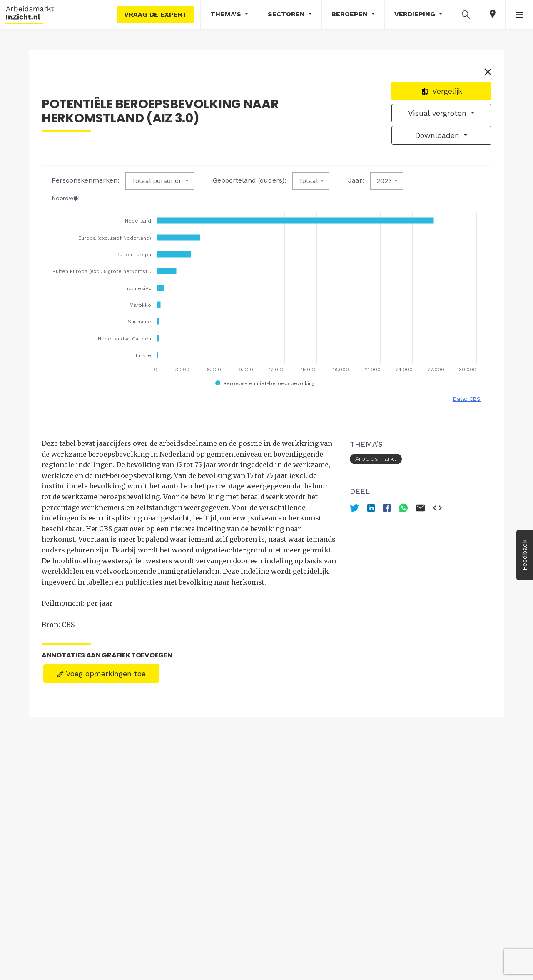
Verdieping (416, 14)
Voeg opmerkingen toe (101, 674)
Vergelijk (442, 91)
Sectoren (287, 14)
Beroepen (351, 14)
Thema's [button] (227, 14)
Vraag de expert (156, 14)
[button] (466, 14)
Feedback (524, 555)
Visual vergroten (438, 113)
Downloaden (438, 135)
